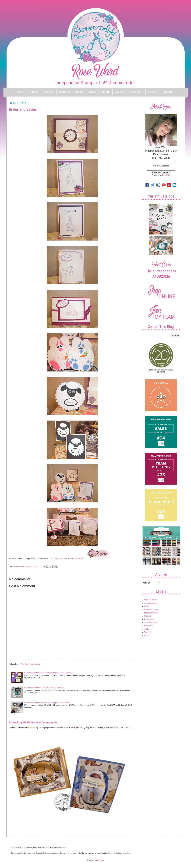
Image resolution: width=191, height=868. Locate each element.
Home (21, 92)
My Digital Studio (151, 613)
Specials (92, 92)
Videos (147, 636)
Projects (148, 616)
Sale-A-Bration (150, 623)
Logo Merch (168, 92)
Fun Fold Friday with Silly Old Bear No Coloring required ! (34, 723)
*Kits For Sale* (150, 600)
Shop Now (153, 92)
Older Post (130, 659)
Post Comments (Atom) (30, 664)
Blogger (101, 860)
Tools (146, 629)
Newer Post (15, 659)
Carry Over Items (151, 610)
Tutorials (148, 632)
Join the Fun (64, 92)
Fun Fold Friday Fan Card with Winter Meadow (44, 688)
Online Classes (136, 92)
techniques (149, 626)
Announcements (151, 603)
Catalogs (79, 92)
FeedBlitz (166, 175)
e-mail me (62, 559)
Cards (147, 606)
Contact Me (48, 92)
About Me (33, 92)
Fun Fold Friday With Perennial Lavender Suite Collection (49, 673)
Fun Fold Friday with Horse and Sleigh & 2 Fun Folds (47, 703)
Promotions (149, 619)
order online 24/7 (77, 559)
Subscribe (119, 92)
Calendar (106, 92)
